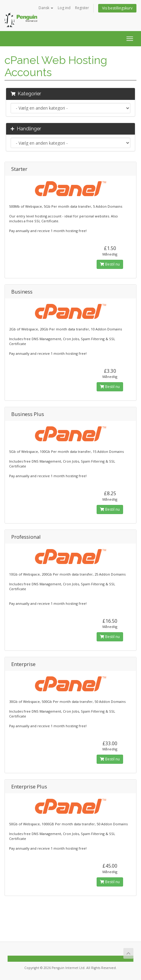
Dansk (46, 8)
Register (82, 8)
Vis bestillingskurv (117, 8)
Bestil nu (110, 264)
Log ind (64, 8)
